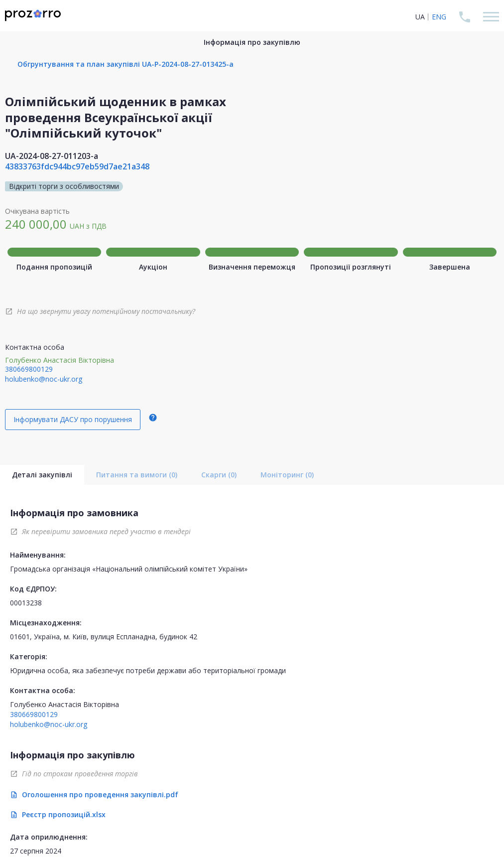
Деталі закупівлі (42, 475)
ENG (439, 17)
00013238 (26, 603)
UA (420, 17)
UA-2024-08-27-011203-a (52, 156)
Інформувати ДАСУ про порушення (73, 419)
